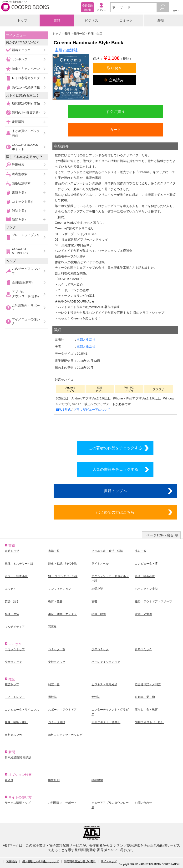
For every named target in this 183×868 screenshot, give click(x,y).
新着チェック (21, 50)
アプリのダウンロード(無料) (25, 294)
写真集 (52, 627)
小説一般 (141, 551)
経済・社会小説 (145, 576)
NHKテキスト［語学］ (106, 722)
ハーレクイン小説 (146, 589)
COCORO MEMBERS (20, 251)
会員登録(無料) (22, 282)
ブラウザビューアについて (92, 410)
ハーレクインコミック (106, 662)
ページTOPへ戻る (160, 535)
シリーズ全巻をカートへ (115, 426)
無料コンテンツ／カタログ (65, 735)
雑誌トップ (12, 684)
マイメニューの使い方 (26, 321)
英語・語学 (12, 601)
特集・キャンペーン (26, 69)
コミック (126, 20)
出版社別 (54, 780)
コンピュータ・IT (146, 564)
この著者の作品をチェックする (115, 448)
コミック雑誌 (57, 722)
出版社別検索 (21, 183)
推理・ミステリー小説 (19, 564)
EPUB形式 (63, 410)
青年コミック (143, 649)
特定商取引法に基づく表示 (80, 861)
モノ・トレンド (15, 697)
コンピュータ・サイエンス (22, 710)
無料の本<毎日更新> (26, 113)
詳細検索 (18, 164)
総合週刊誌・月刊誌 (148, 684)
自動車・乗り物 (145, 697)
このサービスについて (26, 271)
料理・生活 (12, 614)
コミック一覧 (57, 649)
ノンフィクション (60, 589)
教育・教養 (55, 601)
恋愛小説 (97, 589)
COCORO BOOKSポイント (25, 147)
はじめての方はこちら (115, 512)
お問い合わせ (143, 803)
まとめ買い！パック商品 (26, 133)
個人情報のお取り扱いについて (41, 861)
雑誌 (161, 20)
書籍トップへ (115, 491)
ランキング (20, 59)
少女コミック (13, 662)
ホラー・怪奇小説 (16, 576)
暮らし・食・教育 (146, 710)
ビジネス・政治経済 (104, 684)
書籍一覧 (54, 551)
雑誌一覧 (54, 684)
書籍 (57, 20)
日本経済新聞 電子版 (18, 757)
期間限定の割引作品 (26, 103)
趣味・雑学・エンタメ (62, 614)
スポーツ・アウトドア (62, 710)
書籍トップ (12, 551)
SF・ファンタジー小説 (63, 576)
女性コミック (57, 662)
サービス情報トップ (18, 803)
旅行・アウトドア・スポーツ (153, 601)
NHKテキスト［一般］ (149, 722)
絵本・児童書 (143, 614)
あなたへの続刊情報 (26, 87)
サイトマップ (109, 861)
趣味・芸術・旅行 (16, 722)
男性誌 (52, 697)
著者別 (9, 780)
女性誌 (96, 697)
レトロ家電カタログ (26, 78)
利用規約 (12, 861)
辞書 (94, 601)
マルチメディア (15, 627)
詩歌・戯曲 (99, 614)
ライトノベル (100, 564)
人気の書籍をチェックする (115, 469)
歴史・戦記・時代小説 (62, 564)
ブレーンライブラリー (26, 237)
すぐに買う (115, 111)
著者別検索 (20, 174)
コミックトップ (15, 649)
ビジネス (91, 20)
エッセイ (10, 589)
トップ (22, 20)
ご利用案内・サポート (26, 308)
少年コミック (100, 649)
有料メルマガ (13, 735)
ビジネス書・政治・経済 (107, 551)
